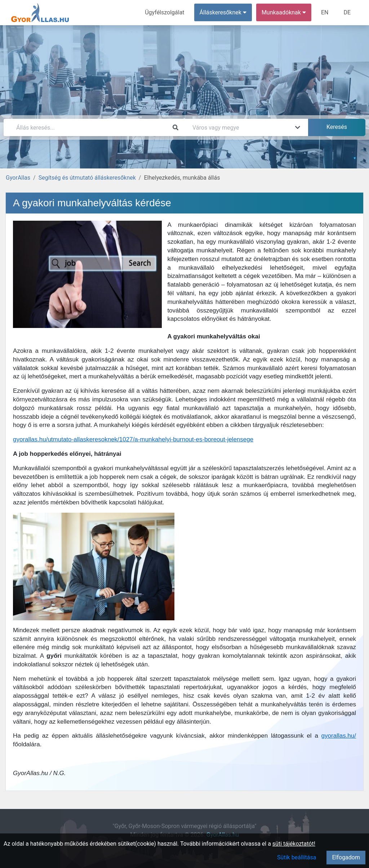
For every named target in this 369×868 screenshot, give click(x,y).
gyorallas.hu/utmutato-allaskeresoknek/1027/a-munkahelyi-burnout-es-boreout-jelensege (133, 439)
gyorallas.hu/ (339, 736)
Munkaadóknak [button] (284, 12)
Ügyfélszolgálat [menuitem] (165, 12)
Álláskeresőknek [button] (223, 12)
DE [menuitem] (347, 12)
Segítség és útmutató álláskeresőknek (87, 178)
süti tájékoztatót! (294, 844)
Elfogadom (346, 857)
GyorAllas (18, 178)
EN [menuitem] (325, 12)
